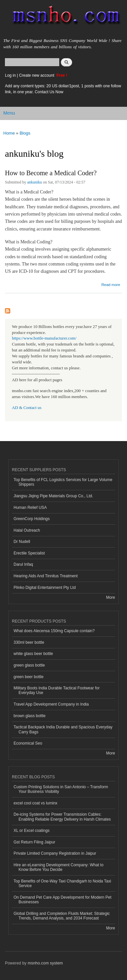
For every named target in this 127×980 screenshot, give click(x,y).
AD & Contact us (27, 408)
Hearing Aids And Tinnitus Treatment (46, 576)
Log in (10, 75)
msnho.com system (45, 963)
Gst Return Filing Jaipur (34, 842)
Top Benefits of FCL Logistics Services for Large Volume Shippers (63, 482)
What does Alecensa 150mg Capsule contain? (54, 631)
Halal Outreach (27, 530)
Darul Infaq (23, 564)
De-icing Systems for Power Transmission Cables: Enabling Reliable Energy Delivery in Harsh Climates (62, 817)
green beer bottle (29, 677)
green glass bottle (29, 665)
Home (9, 133)
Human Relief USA (30, 508)
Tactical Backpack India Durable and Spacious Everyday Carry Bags (63, 729)
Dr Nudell (22, 542)
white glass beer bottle (33, 654)
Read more (111, 284)
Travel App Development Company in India (51, 704)
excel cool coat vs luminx (36, 803)
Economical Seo (28, 743)
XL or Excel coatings (32, 831)
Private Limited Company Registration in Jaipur (55, 853)
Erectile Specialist (29, 553)
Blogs (25, 133)
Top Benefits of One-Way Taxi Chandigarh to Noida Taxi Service (62, 883)
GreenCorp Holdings (32, 519)
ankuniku (35, 182)
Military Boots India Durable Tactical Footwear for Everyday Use (57, 690)
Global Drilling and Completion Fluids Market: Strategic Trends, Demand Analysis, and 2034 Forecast (62, 916)
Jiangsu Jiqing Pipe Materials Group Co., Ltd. (53, 496)
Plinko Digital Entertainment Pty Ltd (45, 588)
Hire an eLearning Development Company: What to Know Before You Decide (59, 867)
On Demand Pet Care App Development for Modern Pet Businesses (63, 900)
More (111, 597)
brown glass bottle (30, 716)
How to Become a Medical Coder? (51, 173)
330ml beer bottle (29, 642)
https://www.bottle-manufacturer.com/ (44, 338)
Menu (9, 113)
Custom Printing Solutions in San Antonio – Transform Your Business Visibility (61, 789)
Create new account (37, 75)
